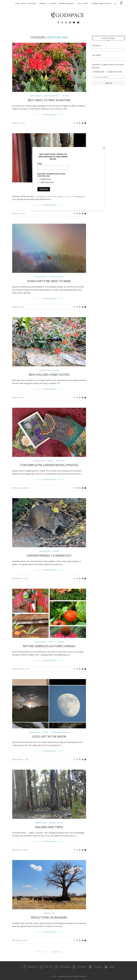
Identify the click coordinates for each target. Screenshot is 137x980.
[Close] (104, 148)
